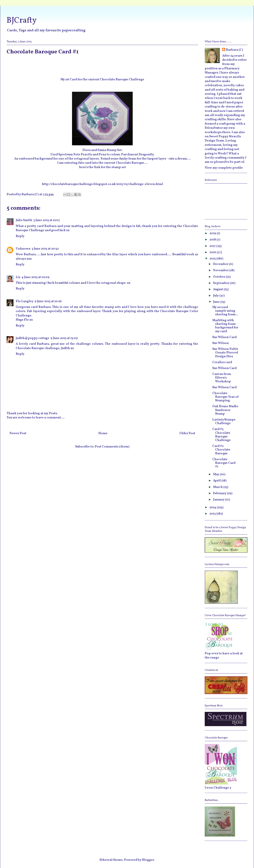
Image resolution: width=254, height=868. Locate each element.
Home (103, 433)
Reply (20, 236)
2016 (213, 252)
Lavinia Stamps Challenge (224, 422)
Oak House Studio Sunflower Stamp (225, 410)
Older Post (187, 433)
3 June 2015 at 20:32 (45, 249)
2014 (213, 508)
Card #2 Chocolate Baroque (221, 450)
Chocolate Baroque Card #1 (224, 463)
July (216, 296)
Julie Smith (24, 220)
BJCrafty (22, 21)
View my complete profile (224, 168)
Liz (18, 277)
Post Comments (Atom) (112, 447)
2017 (213, 246)
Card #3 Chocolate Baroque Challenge (221, 435)
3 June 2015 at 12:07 (47, 220)
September (222, 283)
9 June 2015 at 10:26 (48, 301)
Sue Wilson (221, 343)
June (217, 302)
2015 (213, 259)
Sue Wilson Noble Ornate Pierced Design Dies (225, 353)
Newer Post (18, 433)
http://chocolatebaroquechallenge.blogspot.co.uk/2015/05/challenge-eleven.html (102, 184)
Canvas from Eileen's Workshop (222, 378)
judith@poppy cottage (33, 338)
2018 (213, 240)
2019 (213, 233)
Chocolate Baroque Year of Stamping (225, 397)
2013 (213, 514)
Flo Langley (25, 301)
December (221, 264)
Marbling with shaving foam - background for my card (225, 326)
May (216, 474)
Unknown (23, 249)
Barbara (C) (234, 50)
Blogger (148, 860)
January (219, 500)
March (218, 487)
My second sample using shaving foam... (225, 311)
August (218, 289)
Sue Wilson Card (224, 337)
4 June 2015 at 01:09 (36, 277)
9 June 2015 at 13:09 (64, 338)
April (217, 481)
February (220, 493)
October (219, 277)
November (221, 270)
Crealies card (222, 362)
